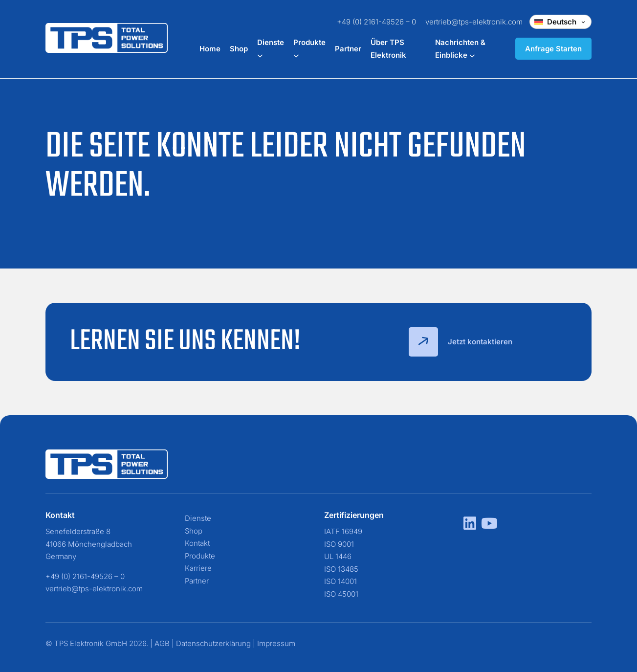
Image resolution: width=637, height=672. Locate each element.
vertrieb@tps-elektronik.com (474, 22)
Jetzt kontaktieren (461, 342)
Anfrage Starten (553, 49)
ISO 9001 (339, 544)
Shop (239, 49)
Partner (348, 49)
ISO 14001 (340, 581)
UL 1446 (338, 556)
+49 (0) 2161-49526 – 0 (376, 22)
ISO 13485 (341, 569)
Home (210, 49)
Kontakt (197, 543)
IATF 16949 (343, 531)
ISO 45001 (341, 594)
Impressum (276, 643)
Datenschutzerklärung (213, 643)
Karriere (198, 568)
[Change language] (560, 22)
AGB (162, 643)
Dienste (198, 518)
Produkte (200, 556)
